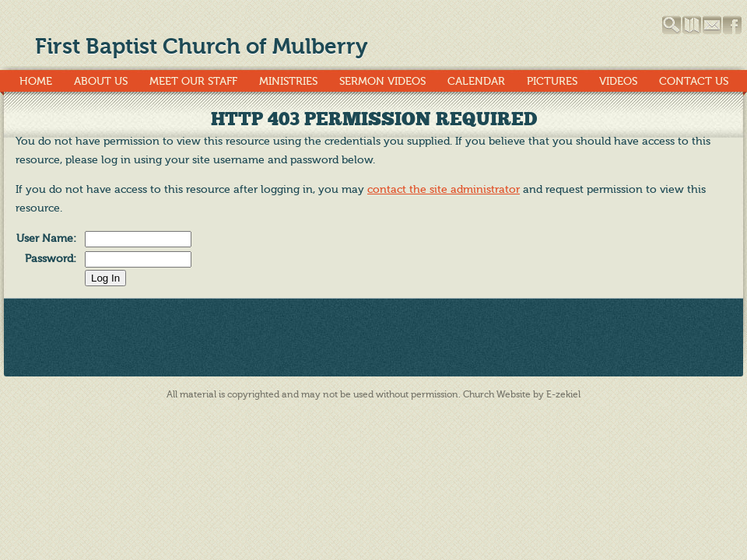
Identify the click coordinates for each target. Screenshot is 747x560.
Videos (618, 81)
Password (49, 259)
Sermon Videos (382, 81)
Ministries (288, 81)
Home (36, 81)
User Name (45, 238)
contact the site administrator (444, 189)
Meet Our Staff (193, 81)
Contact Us (694, 81)
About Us (101, 81)
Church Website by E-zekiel (522, 394)
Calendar (476, 81)
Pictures (552, 81)
